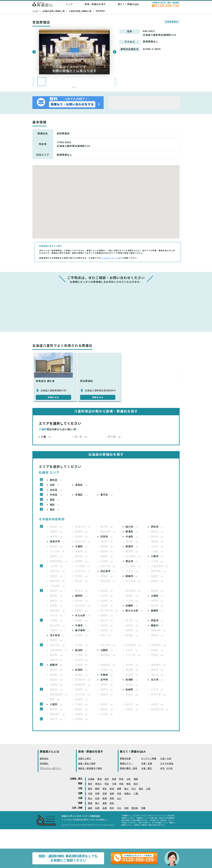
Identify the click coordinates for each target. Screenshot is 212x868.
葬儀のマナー (126, 764)
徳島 (105, 803)
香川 (97, 803)
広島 (97, 798)
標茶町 (82, 596)
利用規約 (44, 764)
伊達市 (158, 621)
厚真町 (132, 532)
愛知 (90, 789)
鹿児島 (135, 808)
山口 (119, 798)
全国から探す (85, 759)
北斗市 (158, 680)
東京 (90, 784)
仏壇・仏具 (166, 759)
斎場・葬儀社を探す (95, 4)
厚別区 (57, 480)
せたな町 (83, 616)
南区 (55, 510)
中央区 (57, 495)
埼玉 (107, 784)
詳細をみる (53, 397)
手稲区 (82, 495)
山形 (129, 779)
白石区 (57, 490)
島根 (105, 798)
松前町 (132, 690)
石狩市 (107, 537)
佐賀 (97, 808)
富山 (126, 789)
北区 (55, 485)
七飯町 (107, 650)
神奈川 (98, 784)
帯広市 (132, 561)
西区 (55, 500)
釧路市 (132, 576)
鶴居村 (158, 626)
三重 (136, 794)
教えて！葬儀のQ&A (128, 4)
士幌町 (158, 596)
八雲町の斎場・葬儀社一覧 (80, 11)
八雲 (47, 437)
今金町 (132, 537)
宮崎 (126, 808)
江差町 (82, 547)
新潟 (112, 789)
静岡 (97, 789)
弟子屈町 (83, 630)
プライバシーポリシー (51, 768)
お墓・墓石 (147, 768)
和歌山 (127, 794)
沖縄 (143, 808)
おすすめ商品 (167, 764)
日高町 (82, 670)
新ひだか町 (135, 611)
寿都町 (158, 611)
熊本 (112, 808)
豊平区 (107, 495)
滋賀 (112, 794)
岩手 (107, 779)
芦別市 (158, 527)
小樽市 (158, 556)
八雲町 (57, 704)
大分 (119, 808)
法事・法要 (147, 764)
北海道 (91, 779)
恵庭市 (132, 547)
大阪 (90, 794)
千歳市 (82, 626)
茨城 (121, 784)
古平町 (107, 680)
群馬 (129, 784)
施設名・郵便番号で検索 (90, 768)
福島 (136, 779)
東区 (55, 505)
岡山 (90, 798)
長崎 (105, 808)
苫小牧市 (58, 635)
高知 (112, 803)
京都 (105, 794)
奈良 (119, 794)
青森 (99, 779)
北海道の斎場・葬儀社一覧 (54, 11)
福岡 (90, 808)
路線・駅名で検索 (87, 764)
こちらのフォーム (110, 258)
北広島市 (108, 571)
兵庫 (97, 794)
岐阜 (105, 789)
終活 (162, 768)
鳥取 (112, 798)
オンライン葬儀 (149, 759)
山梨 (148, 789)
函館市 (57, 665)
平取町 (107, 675)
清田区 (82, 485)
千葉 (114, 784)
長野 (119, 789)
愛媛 (90, 803)
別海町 (132, 680)
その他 (169, 768)
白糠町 (132, 606)
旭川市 (132, 527)
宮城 (114, 779)
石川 (134, 789)
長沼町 (82, 650)
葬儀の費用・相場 (129, 768)
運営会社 (44, 759)
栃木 (136, 784)
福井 (141, 789)
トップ (69, 4)
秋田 (121, 779)
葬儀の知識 (125, 759)
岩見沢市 (58, 542)
